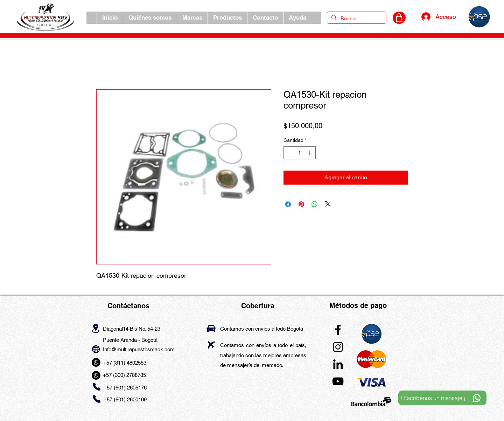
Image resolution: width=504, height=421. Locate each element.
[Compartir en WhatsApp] (315, 204)
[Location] (96, 328)
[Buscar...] (356, 19)
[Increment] (310, 153)
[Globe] (96, 349)
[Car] (211, 328)
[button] (192, 18)
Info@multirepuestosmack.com (139, 349)
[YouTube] (338, 381)
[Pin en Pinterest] (301, 204)
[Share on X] (328, 204)
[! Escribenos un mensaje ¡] (442, 398)
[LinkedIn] (338, 364)
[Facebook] (338, 330)
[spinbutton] (300, 153)
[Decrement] (289, 153)
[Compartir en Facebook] (288, 204)
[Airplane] (211, 345)
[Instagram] (338, 347)
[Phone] (96, 387)
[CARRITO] (399, 18)
